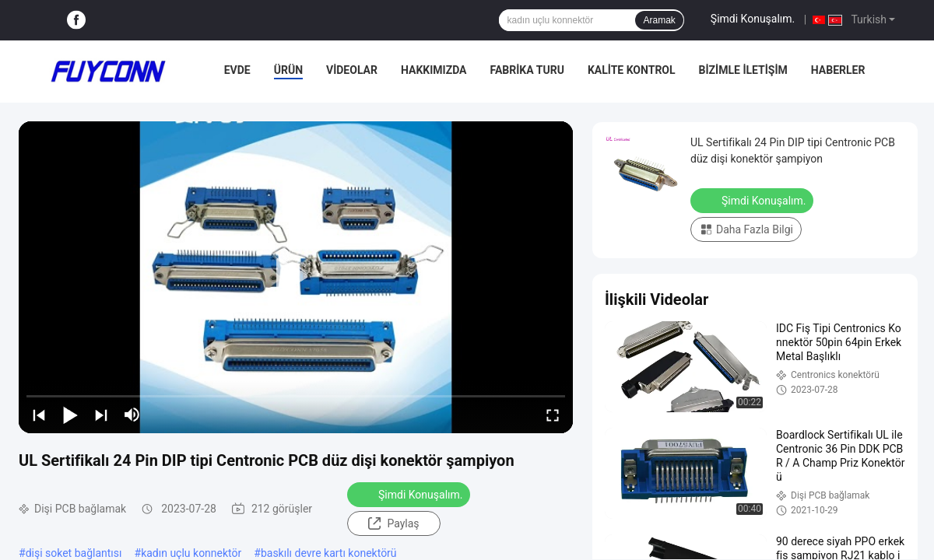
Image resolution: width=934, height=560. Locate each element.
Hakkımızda (434, 70)
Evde (237, 70)
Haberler (838, 70)
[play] (296, 277)
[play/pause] (70, 415)
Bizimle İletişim (743, 70)
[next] (101, 415)
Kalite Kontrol (632, 70)
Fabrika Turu (527, 70)
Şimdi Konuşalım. (753, 19)
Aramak (659, 20)
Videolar (352, 70)
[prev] (39, 415)
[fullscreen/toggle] (553, 415)
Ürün (288, 70)
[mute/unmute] (132, 415)
